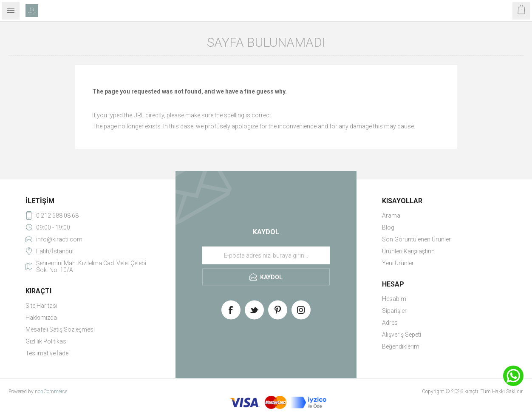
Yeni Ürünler (398, 263)
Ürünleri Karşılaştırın (408, 251)
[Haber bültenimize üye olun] (266, 255)
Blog (388, 227)
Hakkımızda (41, 318)
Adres (390, 323)
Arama (391, 216)
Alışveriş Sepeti (402, 335)
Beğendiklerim (401, 346)
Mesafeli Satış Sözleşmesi (60, 329)
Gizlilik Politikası (47, 341)
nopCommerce (51, 392)
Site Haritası (41, 306)
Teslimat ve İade (47, 353)
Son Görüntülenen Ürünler (416, 239)
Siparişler (394, 311)
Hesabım (394, 299)
